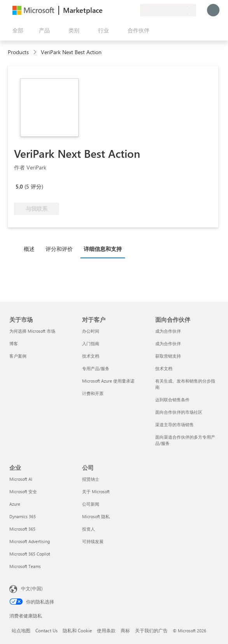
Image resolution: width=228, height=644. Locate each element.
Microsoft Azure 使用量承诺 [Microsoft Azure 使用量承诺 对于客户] (108, 381)
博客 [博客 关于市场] (14, 343)
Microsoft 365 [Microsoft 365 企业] (22, 529)
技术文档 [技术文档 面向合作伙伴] (164, 368)
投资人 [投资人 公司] (89, 529)
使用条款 (106, 630)
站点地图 (21, 630)
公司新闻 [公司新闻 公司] (91, 504)
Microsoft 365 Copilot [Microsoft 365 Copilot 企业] (30, 554)
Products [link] (18, 52)
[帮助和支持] (115, 10)
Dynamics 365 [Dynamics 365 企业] (23, 516)
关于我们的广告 (151, 630)
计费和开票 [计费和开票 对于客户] (93, 393)
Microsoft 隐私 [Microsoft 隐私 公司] (96, 516)
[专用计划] (134, 10)
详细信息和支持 (103, 249)
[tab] (31, 249)
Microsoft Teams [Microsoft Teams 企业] (25, 566)
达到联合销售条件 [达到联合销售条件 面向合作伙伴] (172, 400)
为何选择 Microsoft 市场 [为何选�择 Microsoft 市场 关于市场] (32, 331)
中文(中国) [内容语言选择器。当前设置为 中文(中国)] (32, 588)
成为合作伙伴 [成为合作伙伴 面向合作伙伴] (168, 331)
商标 (125, 630)
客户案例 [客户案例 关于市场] (18, 356)
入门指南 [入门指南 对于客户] (91, 343)
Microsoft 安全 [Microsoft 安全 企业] (23, 491)
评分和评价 (59, 249)
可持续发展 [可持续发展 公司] (93, 541)
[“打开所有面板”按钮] (16, 30)
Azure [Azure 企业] (15, 504)
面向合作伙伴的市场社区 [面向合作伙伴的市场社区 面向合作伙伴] (179, 412)
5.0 (19, 186)
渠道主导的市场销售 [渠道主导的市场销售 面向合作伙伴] (175, 424)
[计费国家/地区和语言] (168, 10)
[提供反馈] (106, 10)
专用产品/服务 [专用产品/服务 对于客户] (96, 368)
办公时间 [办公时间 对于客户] (91, 331)
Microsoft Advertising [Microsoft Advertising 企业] (30, 541)
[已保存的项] (125, 10)
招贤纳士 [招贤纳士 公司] (91, 479)
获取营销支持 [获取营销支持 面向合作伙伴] (168, 356)
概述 (29, 249)
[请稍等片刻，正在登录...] (213, 10)
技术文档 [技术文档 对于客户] (91, 356)
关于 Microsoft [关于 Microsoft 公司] (96, 491)
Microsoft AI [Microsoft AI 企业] (21, 479)
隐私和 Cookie (77, 630)
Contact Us (46, 630)
